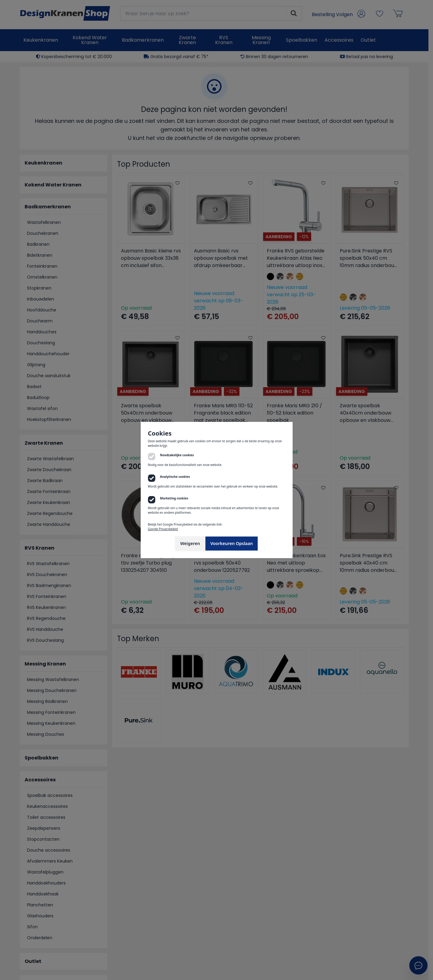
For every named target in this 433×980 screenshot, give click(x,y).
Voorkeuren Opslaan (232, 543)
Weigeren (190, 543)
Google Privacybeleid (163, 529)
